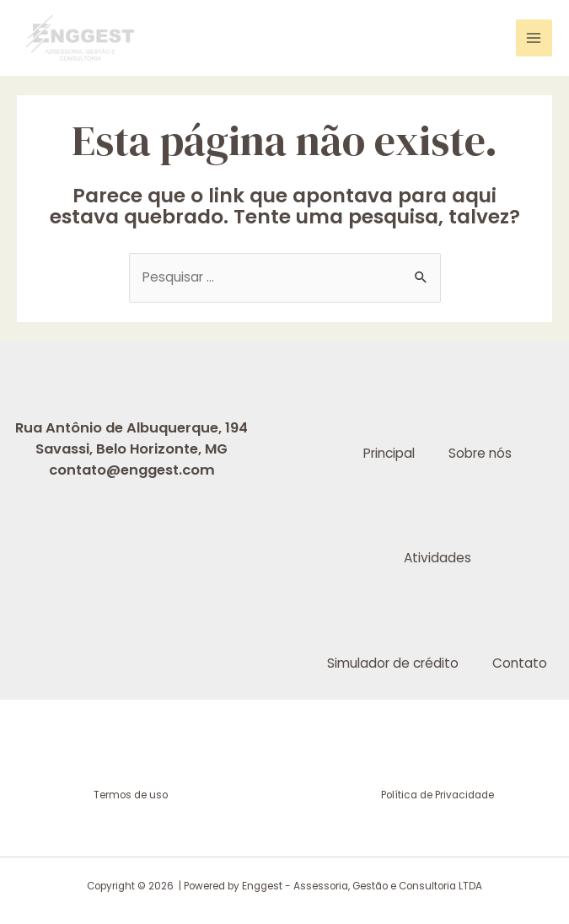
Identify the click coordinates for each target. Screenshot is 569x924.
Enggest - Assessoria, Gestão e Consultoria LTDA (362, 886)
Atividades (437, 558)
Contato (520, 663)
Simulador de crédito (393, 663)
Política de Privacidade (437, 795)
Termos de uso (132, 795)
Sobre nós (480, 453)
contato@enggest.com (132, 470)
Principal (389, 453)
